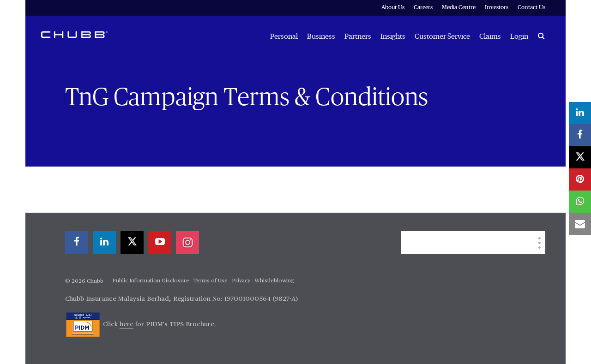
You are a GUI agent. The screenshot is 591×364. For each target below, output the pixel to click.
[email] (580, 224)
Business (321, 36)
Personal (284, 36)
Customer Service (442, 36)
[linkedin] (104, 243)
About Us (393, 8)
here (127, 324)
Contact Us (531, 8)
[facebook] (77, 243)
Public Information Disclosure (151, 281)
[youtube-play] (160, 243)
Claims (490, 36)
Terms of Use (211, 281)
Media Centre (459, 8)
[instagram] (187, 243)
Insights (393, 36)
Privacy (241, 281)
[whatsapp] (580, 202)
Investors (497, 8)
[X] (132, 243)
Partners (358, 36)
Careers (423, 8)
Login (519, 36)
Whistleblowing (274, 281)
